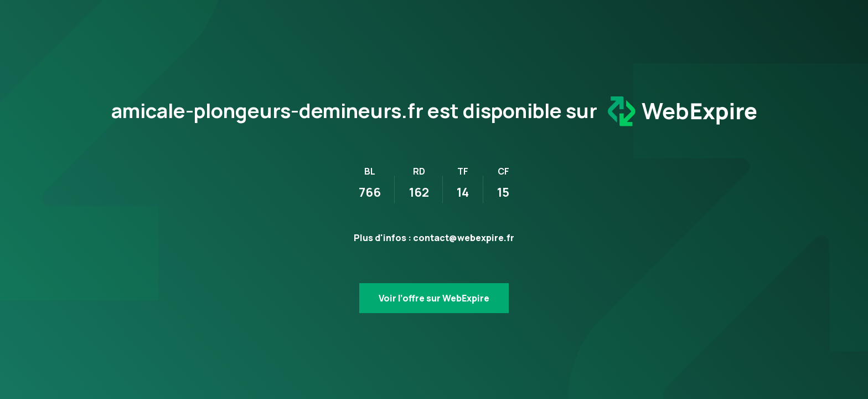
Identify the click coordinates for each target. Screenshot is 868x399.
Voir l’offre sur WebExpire (434, 298)
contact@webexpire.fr (464, 238)
